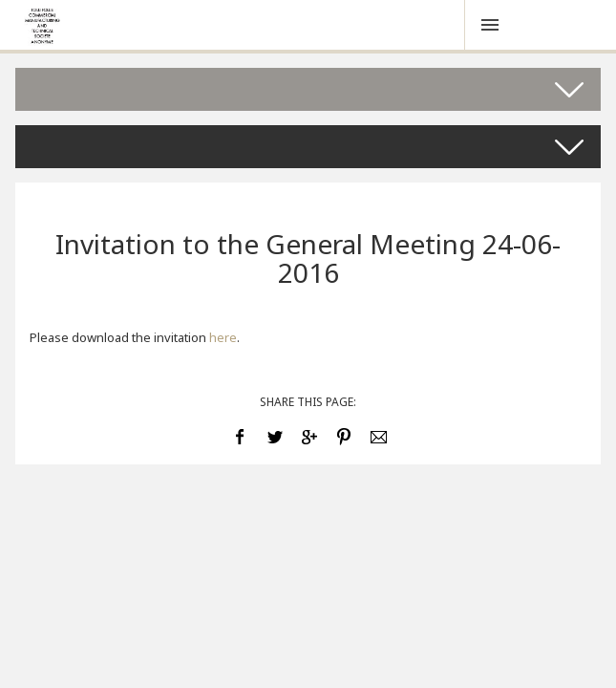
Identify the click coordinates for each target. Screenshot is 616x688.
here (223, 337)
